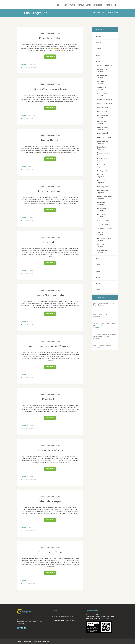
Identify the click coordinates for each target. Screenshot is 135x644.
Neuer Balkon (50, 140)
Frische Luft (50, 399)
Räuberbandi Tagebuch (102, 210)
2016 (99, 284)
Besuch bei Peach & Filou (102, 346)
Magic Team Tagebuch (102, 176)
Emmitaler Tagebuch (105, 103)
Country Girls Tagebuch (102, 94)
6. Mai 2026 (96, 307)
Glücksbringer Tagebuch (102, 122)
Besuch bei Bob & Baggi (101, 314)
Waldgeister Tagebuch (102, 245)
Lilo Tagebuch (102, 171)
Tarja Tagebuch (103, 224)
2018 (99, 271)
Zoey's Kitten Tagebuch (102, 251)
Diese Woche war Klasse (50, 89)
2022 (99, 55)
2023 (99, 49)
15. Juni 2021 (30, 321)
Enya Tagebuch (103, 107)
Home (93, 13)
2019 (99, 265)
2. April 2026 (97, 338)
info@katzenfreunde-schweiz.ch (63, 617)
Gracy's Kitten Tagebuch (102, 128)
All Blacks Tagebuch (105, 65)
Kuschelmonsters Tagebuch (104, 154)
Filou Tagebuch (51, 33)
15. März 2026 (97, 348)
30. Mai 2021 (30, 425)
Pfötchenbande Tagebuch (103, 204)
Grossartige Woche (50, 450)
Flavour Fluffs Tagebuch (102, 116)
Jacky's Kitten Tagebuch (103, 142)
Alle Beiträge (100, 13)
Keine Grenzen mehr (50, 295)
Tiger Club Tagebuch (104, 228)
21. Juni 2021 (30, 270)
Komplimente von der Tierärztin (50, 346)
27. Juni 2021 (30, 217)
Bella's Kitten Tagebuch (102, 76)
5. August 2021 (31, 115)
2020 (99, 259)
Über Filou (50, 242)
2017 (99, 277)
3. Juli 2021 (30, 166)
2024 (99, 43)
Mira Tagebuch (103, 187)
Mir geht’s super (50, 501)
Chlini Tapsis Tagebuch (102, 88)
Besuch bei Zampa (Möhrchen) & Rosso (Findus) (105, 304)
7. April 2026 (97, 316)
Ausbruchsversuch (50, 191)
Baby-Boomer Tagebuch (102, 70)
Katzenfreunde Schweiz (25, 641)
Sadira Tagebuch (103, 220)
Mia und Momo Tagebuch (103, 182)
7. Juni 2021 (30, 374)
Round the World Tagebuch (103, 215)
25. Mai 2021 (30, 476)
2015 (99, 290)
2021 (43, 33)
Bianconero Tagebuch (101, 82)
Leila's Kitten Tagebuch (102, 166)
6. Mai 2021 (30, 580)
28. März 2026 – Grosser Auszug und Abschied (104, 324)
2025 (99, 36)
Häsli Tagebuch (103, 133)
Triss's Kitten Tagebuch (102, 233)
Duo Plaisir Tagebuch (105, 99)
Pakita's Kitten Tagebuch (103, 192)
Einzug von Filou (50, 552)
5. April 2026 (97, 327)
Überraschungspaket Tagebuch (105, 239)
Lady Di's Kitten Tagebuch (103, 160)
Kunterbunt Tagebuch (101, 148)
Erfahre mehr (50, 57)
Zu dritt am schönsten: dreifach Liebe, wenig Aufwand (105, 335)
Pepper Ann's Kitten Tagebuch (104, 198)
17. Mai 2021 (30, 527)
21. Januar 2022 (31, 64)
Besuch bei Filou (50, 38)
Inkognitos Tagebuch (105, 137)
